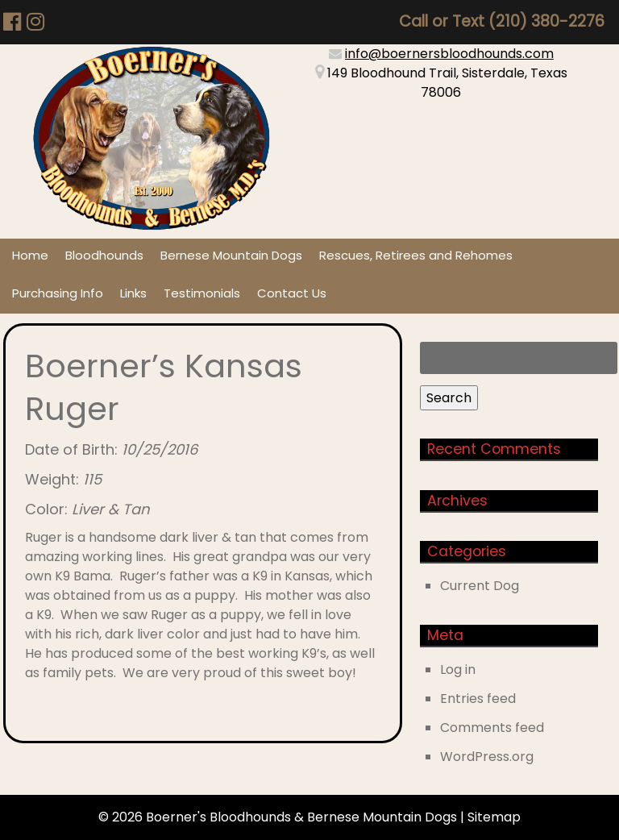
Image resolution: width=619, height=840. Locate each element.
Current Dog (480, 586)
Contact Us (292, 293)
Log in (458, 670)
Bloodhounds (104, 255)
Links (133, 293)
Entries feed (478, 699)
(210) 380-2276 (546, 21)
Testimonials (202, 293)
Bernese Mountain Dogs (231, 255)
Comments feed (492, 728)
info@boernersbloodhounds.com (449, 54)
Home (30, 255)
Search (449, 398)
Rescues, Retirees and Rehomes (416, 255)
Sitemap (494, 817)
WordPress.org (487, 757)
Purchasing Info (58, 293)
